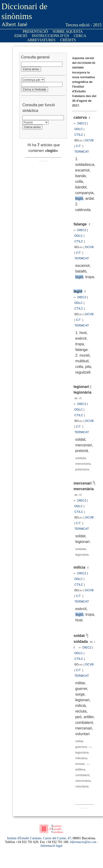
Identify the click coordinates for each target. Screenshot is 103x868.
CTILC (79, 135)
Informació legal (51, 846)
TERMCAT (82, 152)
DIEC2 (82, 123)
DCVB (89, 140)
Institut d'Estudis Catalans (24, 838)
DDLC (79, 129)
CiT (78, 146)
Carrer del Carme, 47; (58, 838)
